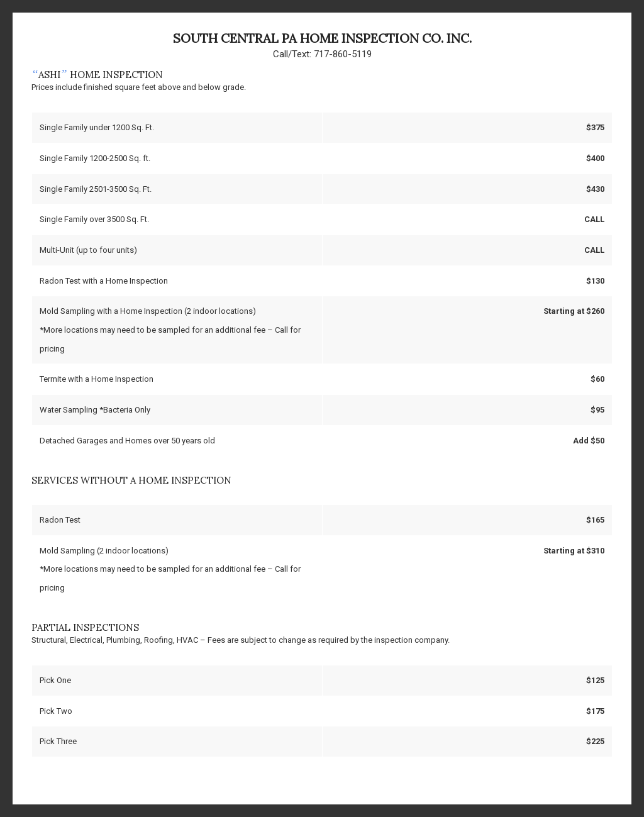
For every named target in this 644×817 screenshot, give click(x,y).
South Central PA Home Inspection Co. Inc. (322, 38)
